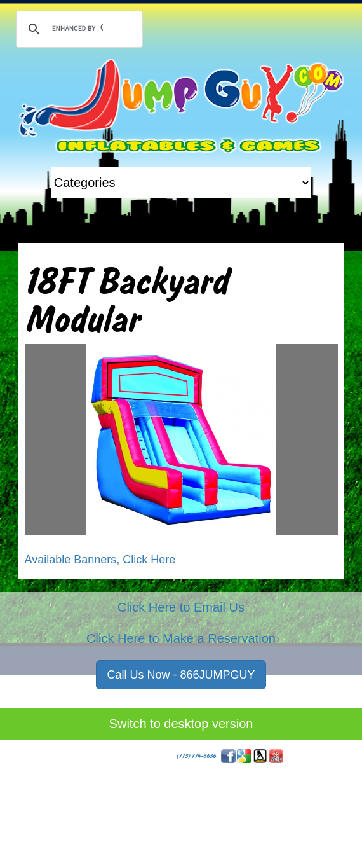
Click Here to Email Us (181, 607)
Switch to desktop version (181, 724)
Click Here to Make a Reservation (181, 638)
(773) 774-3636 (196, 756)
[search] (77, 28)
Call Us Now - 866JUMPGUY (181, 675)
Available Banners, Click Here (100, 560)
